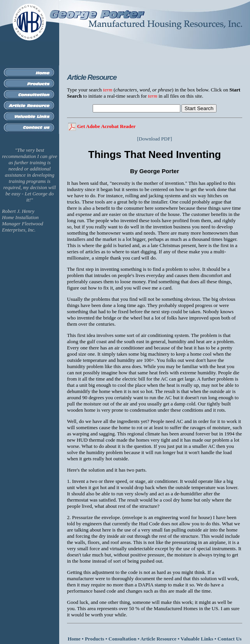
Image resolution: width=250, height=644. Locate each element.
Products (95, 639)
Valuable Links (197, 639)
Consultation (123, 639)
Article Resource (158, 639)
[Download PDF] (155, 139)
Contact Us (230, 639)
